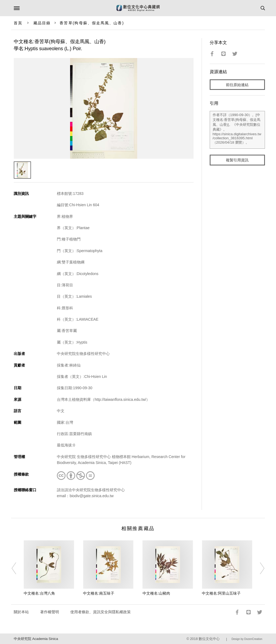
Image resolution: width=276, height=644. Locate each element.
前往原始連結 (237, 85)
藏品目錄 (42, 23)
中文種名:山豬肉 (156, 593)
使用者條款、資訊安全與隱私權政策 (101, 612)
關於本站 (21, 612)
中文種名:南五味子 (99, 593)
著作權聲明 (50, 612)
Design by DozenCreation (247, 639)
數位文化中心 (209, 639)
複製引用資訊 (237, 160)
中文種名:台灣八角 (39, 593)
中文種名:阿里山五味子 (221, 593)
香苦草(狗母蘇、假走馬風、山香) (92, 23)
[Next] (258, 568)
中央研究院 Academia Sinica (36, 639)
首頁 (18, 23)
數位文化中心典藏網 (138, 8)
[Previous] (18, 568)
